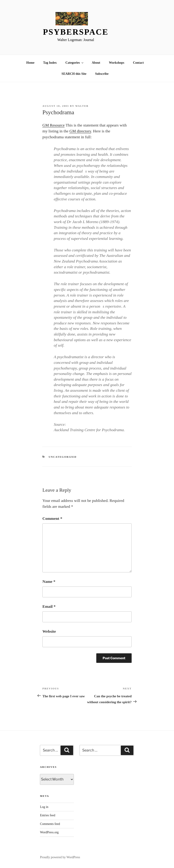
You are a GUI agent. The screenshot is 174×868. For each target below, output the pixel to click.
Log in (44, 807)
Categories (75, 63)
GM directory (80, 131)
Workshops (117, 63)
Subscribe (102, 74)
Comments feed (50, 824)
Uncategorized (63, 457)
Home (30, 63)
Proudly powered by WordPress (60, 857)
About (96, 63)
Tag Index (50, 63)
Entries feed (47, 815)
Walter (82, 106)
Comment (52, 518)
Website (49, 631)
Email (49, 606)
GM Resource (53, 125)
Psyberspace (76, 32)
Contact (138, 63)
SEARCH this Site (74, 74)
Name (49, 581)
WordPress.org (49, 832)
